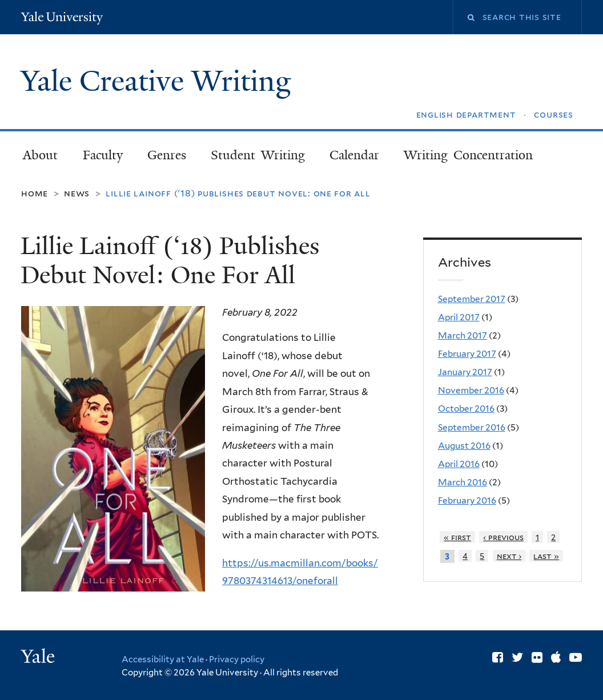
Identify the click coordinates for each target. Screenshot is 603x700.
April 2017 (459, 317)
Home (35, 193)
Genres (167, 155)
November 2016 (471, 390)
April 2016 (459, 464)
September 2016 (472, 427)
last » (546, 556)
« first (457, 537)
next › (509, 556)
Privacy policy (237, 659)
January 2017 (465, 372)
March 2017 (463, 335)
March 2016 (463, 482)
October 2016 (466, 409)
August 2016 (464, 446)
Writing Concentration (468, 155)
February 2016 (467, 500)
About (40, 155)
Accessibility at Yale (163, 659)
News (77, 193)
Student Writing (258, 155)
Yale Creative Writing (160, 81)
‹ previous (503, 537)
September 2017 (472, 299)
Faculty (103, 155)
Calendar (354, 155)
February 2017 (467, 354)
